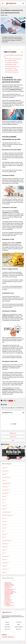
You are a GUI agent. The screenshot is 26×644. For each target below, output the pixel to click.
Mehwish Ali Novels (9, 594)
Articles (4, 468)
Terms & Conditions (19, 627)
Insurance (4, 525)
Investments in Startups (12, 70)
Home (2, 8)
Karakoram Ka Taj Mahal (10, 591)
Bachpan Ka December (9, 584)
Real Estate (5, 547)
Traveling (4, 566)
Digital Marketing (6, 484)
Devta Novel (7, 588)
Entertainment (5, 490)
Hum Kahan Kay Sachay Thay (11, 589)
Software (4, 560)
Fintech (4, 499)
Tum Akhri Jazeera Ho (9, 603)
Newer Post (13, 433)
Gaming (4, 506)
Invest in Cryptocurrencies (13, 66)
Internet (4, 528)
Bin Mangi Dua (8, 586)
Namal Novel (7, 596)
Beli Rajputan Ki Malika (9, 585)
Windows (4, 572)
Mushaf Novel (8, 595)
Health (4, 509)
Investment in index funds (13, 72)
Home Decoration (6, 512)
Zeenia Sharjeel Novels (9, 606)
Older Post (13, 437)
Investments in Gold (11, 65)
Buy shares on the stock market (14, 59)
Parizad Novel (8, 599)
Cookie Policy (19, 622)
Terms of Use (7, 629)
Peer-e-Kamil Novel (8, 600)
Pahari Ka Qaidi (8, 597)
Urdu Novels (5, 569)
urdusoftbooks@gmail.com (8, 637)
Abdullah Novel (8, 583)
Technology (5, 563)
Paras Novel (7, 598)
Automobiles (5, 471)
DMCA (19, 625)
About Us (7, 622)
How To (4, 518)
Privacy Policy (7, 627)
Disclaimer (7, 625)
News (3, 537)
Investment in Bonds (12, 61)
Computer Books (6, 477)
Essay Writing (5, 493)
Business (6, 8)
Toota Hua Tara (8, 602)
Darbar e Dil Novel (8, 587)
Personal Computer (7, 541)
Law (3, 531)
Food (3, 503)
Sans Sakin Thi (8, 601)
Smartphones (5, 556)
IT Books (4, 522)
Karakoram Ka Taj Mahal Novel (11, 592)
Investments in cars (11, 68)
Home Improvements (7, 515)
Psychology (5, 544)
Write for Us (19, 629)
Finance (4, 496)
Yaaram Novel (8, 605)
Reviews (4, 550)
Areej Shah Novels (8, 583)
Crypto (4, 480)
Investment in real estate (13, 63)
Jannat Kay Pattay (8, 590)
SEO (3, 553)
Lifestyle (4, 534)
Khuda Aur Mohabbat (9, 593)
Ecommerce (5, 487)
